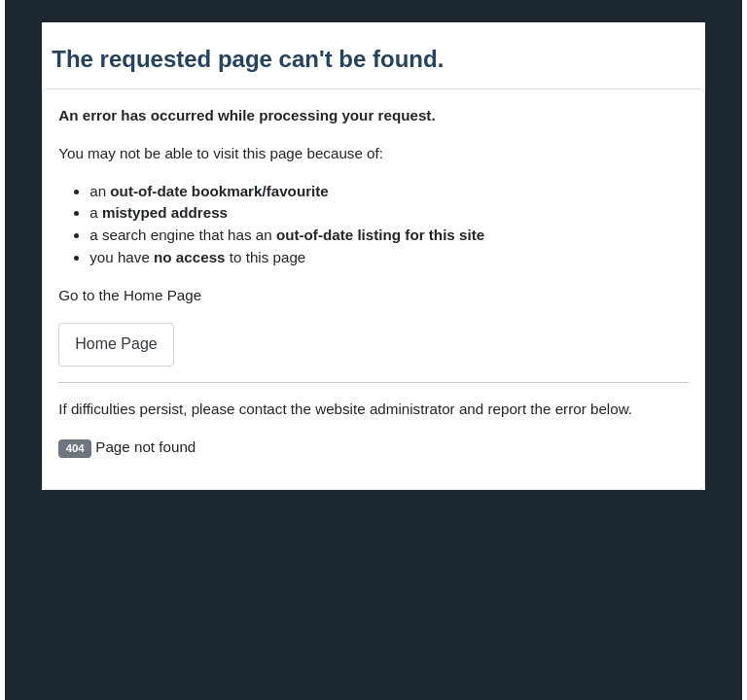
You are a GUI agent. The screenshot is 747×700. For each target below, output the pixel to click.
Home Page (116, 344)
